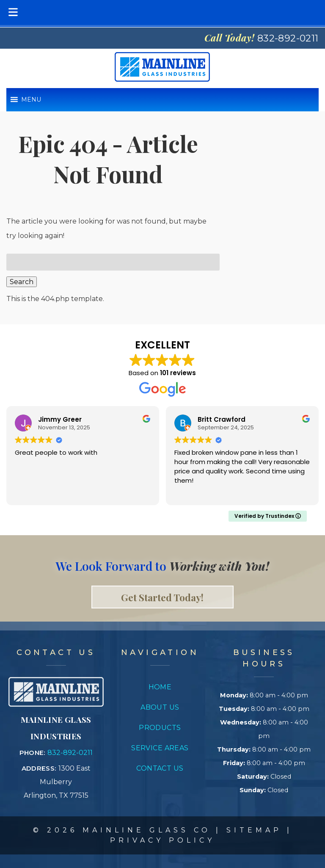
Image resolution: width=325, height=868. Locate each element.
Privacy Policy (162, 840)
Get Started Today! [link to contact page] (162, 597)
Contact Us (160, 768)
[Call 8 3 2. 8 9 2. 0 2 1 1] (288, 38)
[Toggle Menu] (13, 12)
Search (22, 282)
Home (160, 687)
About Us (160, 707)
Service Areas (160, 748)
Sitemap (254, 830)
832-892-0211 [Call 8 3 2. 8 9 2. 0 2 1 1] (70, 753)
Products (160, 728)
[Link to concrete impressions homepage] (56, 704)
